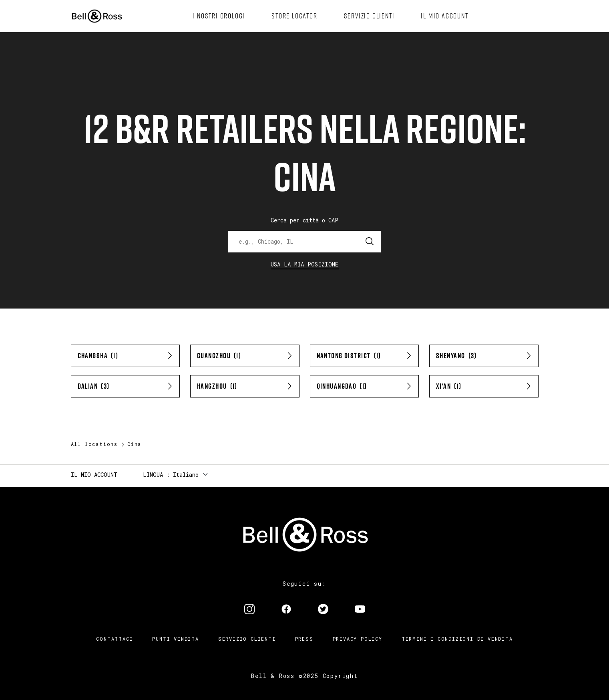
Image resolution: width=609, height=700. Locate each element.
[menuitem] (219, 16)
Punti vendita (175, 639)
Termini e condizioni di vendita (457, 639)
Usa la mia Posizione (305, 264)
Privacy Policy (358, 639)
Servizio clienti (247, 639)
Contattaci (115, 639)
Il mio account (94, 475)
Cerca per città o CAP (304, 220)
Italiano (186, 475)
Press (304, 639)
